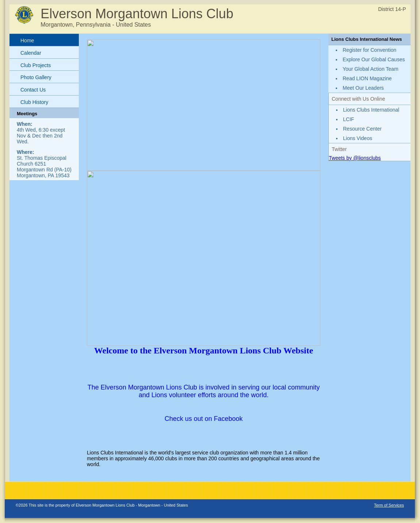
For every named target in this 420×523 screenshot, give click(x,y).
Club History (34, 102)
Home (27, 40)
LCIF (348, 119)
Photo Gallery (36, 77)
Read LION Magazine (367, 78)
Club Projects (36, 65)
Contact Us (33, 90)
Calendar (31, 53)
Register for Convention (369, 50)
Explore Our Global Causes (374, 59)
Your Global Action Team (371, 69)
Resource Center (362, 129)
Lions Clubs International (371, 110)
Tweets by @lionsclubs (355, 158)
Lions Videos (358, 138)
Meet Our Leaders (363, 88)
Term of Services (389, 505)
